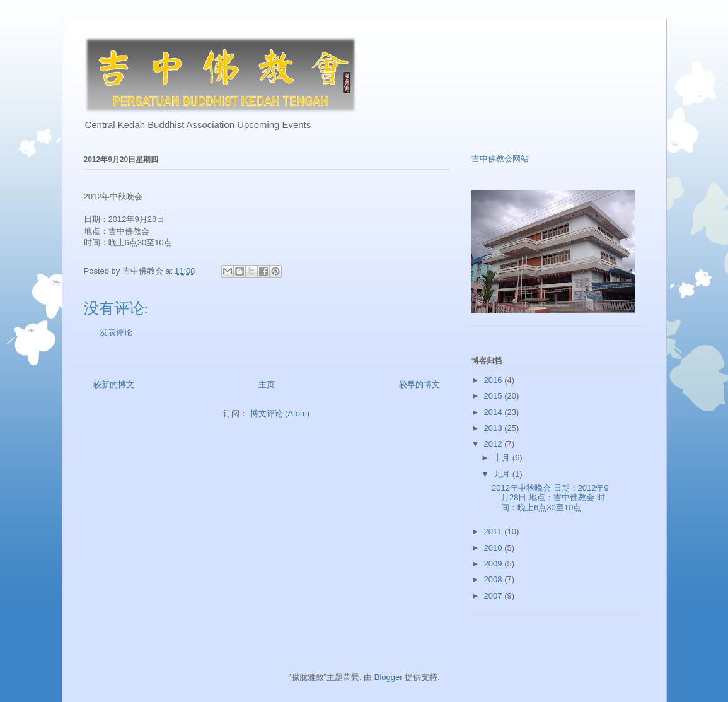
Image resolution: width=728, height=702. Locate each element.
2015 (494, 396)
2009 (494, 564)
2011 (494, 531)
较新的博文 (114, 384)
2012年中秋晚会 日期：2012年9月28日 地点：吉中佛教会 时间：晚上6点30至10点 (550, 498)
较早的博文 (419, 384)
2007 (494, 596)
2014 (494, 412)
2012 (494, 444)
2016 (494, 380)
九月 (503, 474)
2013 (494, 428)
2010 (494, 548)
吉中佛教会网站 (500, 159)
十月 (503, 458)
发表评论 (116, 332)
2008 (494, 579)
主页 (267, 384)
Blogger (389, 677)
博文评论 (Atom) (280, 413)
